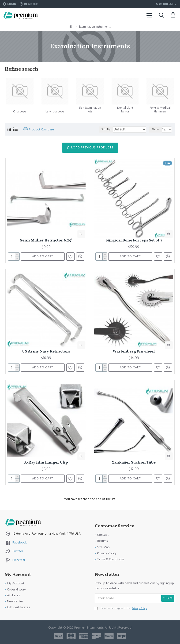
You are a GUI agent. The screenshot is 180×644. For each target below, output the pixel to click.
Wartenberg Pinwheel (134, 352)
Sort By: (106, 129)
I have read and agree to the (121, 608)
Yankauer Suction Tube (134, 463)
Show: (156, 129)
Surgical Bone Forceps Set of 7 (134, 241)
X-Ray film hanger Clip (46, 463)
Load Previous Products (92, 148)
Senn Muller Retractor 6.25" (46, 241)
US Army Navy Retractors (46, 352)
